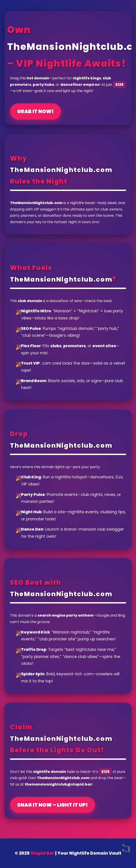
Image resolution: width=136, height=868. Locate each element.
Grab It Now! (36, 111)
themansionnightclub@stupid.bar (58, 784)
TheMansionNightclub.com (61, 170)
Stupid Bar (42, 853)
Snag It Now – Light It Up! (53, 805)
